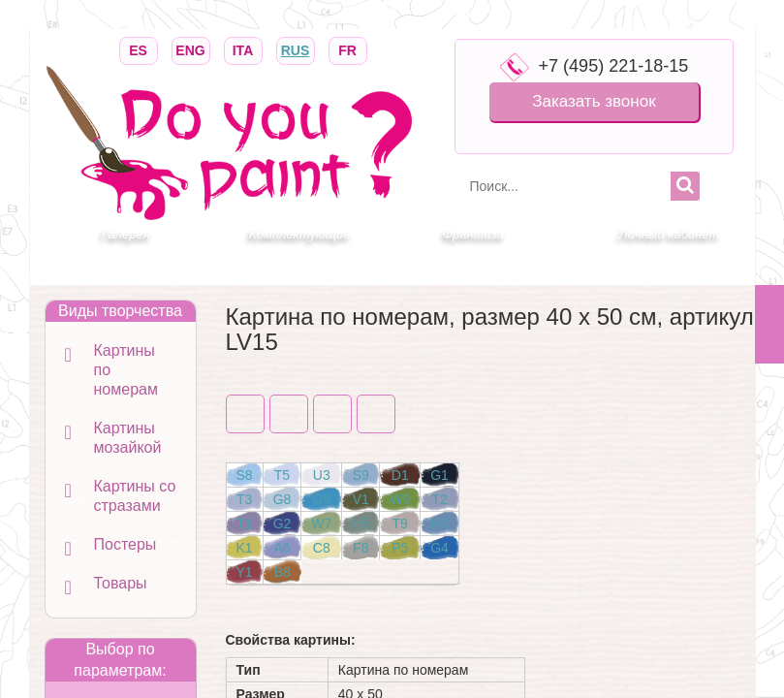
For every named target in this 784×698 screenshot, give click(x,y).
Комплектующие (299, 234)
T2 (439, 499)
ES (139, 49)
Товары (121, 583)
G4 (439, 548)
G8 (282, 499)
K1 (245, 548)
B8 (282, 572)
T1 (244, 523)
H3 (440, 523)
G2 (282, 523)
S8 (245, 475)
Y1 (245, 572)
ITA (243, 49)
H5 (361, 523)
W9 (400, 499)
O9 (321, 499)
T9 (400, 523)
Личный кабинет (669, 234)
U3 (322, 475)
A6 (282, 548)
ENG (191, 49)
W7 (321, 523)
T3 (244, 499)
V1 (361, 499)
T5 (282, 475)
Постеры (125, 544)
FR (348, 49)
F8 (361, 548)
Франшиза (473, 234)
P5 (400, 548)
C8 (322, 548)
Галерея (126, 234)
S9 (361, 475)
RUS (296, 49)
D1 (400, 475)
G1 (439, 475)
